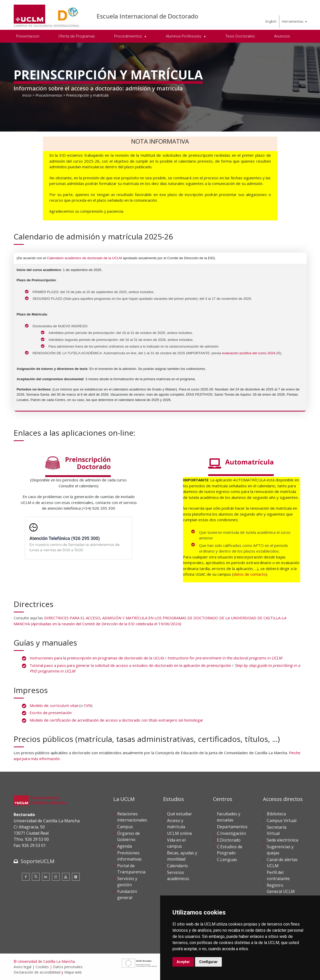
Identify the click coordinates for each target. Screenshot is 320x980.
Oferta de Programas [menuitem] (77, 36)
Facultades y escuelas (229, 817)
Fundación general (127, 894)
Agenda (125, 846)
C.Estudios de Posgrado (230, 850)
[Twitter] (36, 877)
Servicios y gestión (127, 882)
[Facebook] (26, 877)
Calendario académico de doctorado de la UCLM (84, 258)
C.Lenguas (227, 860)
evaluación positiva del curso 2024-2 (250, 353)
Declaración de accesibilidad (37, 972)
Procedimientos (49, 95)
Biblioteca (276, 814)
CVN (88, 705)
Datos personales (68, 967)
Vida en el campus (176, 843)
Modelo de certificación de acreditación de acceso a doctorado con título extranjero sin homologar (116, 720)
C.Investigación (231, 833)
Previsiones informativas (129, 856)
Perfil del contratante (278, 875)
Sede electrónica (282, 840)
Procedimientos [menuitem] (129, 36)
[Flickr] (76, 877)
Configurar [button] (208, 962)
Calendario (177, 866)
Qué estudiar (180, 814)
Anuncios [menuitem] (282, 36)
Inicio (26, 95)
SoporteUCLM (38, 861)
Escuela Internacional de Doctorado (147, 16)
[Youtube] (66, 877)
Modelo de (54, 705)
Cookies (42, 967)
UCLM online (180, 833)
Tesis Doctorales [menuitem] (240, 36)
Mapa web (73, 972)
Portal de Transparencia (131, 869)
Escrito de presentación (51, 713)
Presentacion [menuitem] (28, 36)
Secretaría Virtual (277, 830)
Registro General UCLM (281, 888)
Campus (125, 827)
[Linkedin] (46, 877)
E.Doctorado (229, 840)
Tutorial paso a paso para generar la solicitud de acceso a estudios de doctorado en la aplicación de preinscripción (130, 665)
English (271, 21)
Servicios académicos (178, 875)
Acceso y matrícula (176, 824)
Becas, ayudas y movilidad (182, 856)
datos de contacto (250, 574)
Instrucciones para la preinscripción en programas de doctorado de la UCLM (97, 658)
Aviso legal (22, 967)
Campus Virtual (282, 820)
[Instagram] (56, 877)
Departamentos (232, 827)
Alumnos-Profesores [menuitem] (184, 36)
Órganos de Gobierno (129, 836)
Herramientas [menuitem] (293, 21)
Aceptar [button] (183, 962)
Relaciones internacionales (132, 817)
